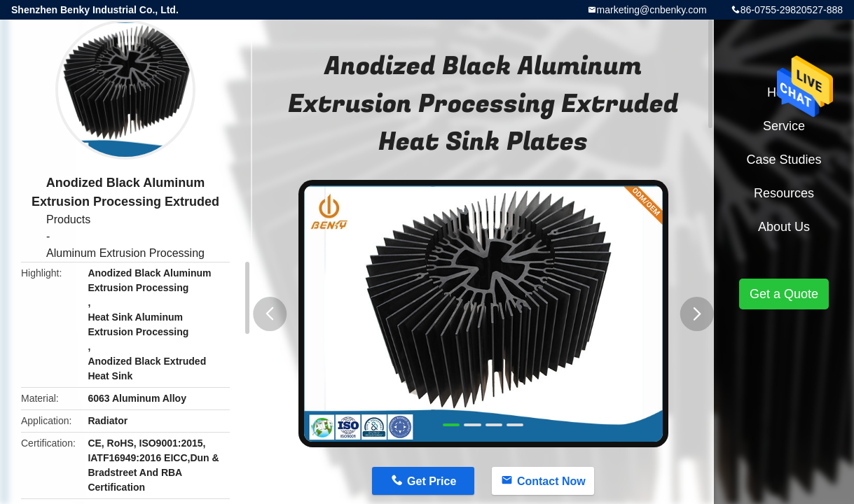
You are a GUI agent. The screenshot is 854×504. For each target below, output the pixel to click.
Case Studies (784, 160)
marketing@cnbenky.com (652, 10)
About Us (784, 227)
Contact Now (551, 481)
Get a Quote (784, 294)
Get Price (432, 481)
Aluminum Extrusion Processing (125, 253)
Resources (784, 193)
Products (68, 219)
